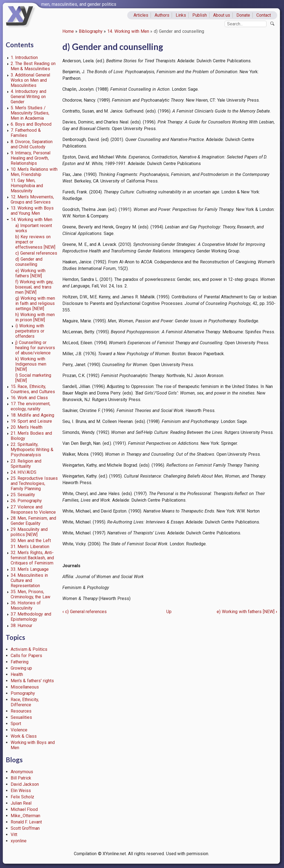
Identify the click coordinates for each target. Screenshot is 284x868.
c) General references (36, 253)
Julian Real (21, 803)
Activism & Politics (29, 649)
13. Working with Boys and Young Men (32, 211)
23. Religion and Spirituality (26, 464)
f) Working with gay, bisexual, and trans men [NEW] (34, 287)
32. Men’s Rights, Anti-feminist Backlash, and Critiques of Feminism (32, 558)
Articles (141, 15)
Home (68, 31)
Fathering (20, 662)
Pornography (23, 693)
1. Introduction (24, 58)
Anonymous (22, 772)
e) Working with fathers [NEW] (30, 273)
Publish (200, 15)
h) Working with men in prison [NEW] (35, 317)
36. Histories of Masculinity (26, 605)
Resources (21, 711)
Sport (16, 724)
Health (17, 674)
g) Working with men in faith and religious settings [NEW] (35, 303)
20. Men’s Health (27, 427)
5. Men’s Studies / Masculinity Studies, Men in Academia (30, 113)
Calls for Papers (27, 656)
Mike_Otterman (25, 816)
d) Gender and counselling (29, 262)
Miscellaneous (25, 687)
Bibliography (91, 31)
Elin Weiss (21, 791)
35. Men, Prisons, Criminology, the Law (31, 594)
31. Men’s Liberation (30, 547)
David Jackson (25, 784)
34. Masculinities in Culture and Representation (29, 580)
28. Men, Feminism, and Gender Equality (33, 521)
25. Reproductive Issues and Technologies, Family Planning (34, 483)
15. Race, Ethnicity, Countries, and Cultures (33, 389)
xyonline (19, 841)
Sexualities (21, 717)
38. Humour (22, 626)
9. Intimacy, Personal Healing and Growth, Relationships (31, 158)
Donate (243, 15)
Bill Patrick (21, 778)
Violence (19, 730)
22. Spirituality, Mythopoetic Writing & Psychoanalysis (32, 450)
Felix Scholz (23, 797)
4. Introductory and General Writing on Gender (29, 97)
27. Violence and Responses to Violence (33, 510)
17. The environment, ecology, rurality (31, 406)
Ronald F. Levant (26, 822)
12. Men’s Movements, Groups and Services (32, 199)
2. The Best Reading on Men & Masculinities (33, 66)
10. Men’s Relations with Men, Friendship (34, 172)
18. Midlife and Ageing (32, 415)
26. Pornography (26, 501)
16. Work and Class (29, 398)
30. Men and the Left (31, 541)
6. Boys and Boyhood (31, 124)
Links (181, 15)
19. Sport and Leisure (31, 421)
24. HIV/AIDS (24, 472)
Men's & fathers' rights (32, 681)
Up (169, 612)
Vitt (14, 835)
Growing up (21, 668)
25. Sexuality (23, 495)
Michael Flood (24, 809)
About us (222, 15)
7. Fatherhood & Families (26, 133)
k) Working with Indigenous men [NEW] (31, 364)
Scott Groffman (25, 828)
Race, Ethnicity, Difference (25, 702)
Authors (162, 15)
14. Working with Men (128, 31)
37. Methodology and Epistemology (31, 617)
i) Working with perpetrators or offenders (30, 331)
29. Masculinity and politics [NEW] (29, 532)
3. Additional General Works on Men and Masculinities (31, 80)
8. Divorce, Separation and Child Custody (32, 144)
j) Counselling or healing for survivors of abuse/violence (35, 348)
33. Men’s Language (30, 569)
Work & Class (24, 736)
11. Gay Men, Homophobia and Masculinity (27, 186)
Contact (264, 15)
